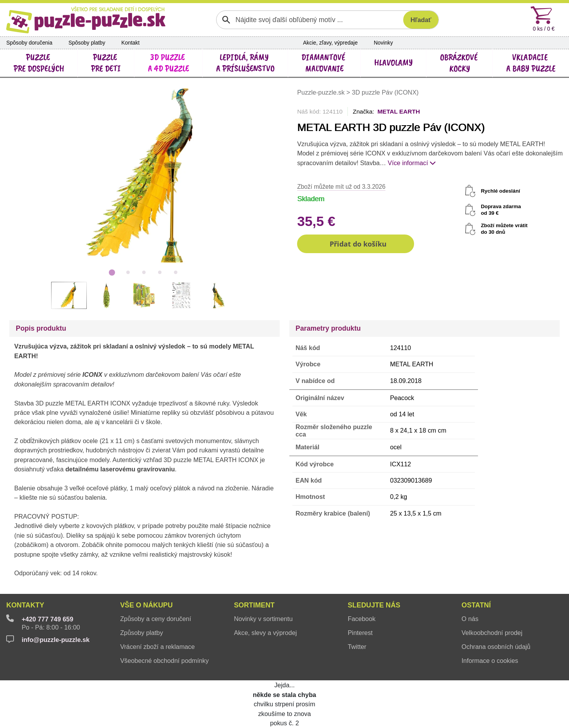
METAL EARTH (399, 111)
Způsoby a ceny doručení (156, 619)
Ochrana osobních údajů (496, 647)
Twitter (357, 647)
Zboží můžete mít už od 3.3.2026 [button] (341, 187)
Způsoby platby (142, 633)
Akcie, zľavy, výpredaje (330, 43)
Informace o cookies (490, 661)
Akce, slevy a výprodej (265, 633)
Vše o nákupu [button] (146, 605)
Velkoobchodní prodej (492, 633)
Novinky (383, 43)
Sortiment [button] (254, 605)
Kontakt (130, 43)
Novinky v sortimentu (263, 619)
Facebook (362, 619)
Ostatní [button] (476, 605)
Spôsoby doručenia (29, 43)
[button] (355, 244)
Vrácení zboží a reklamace (157, 647)
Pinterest (360, 633)
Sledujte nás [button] (374, 605)
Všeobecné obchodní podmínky (164, 661)
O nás (470, 619)
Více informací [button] (412, 163)
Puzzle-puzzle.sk (322, 92)
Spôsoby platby (87, 43)
